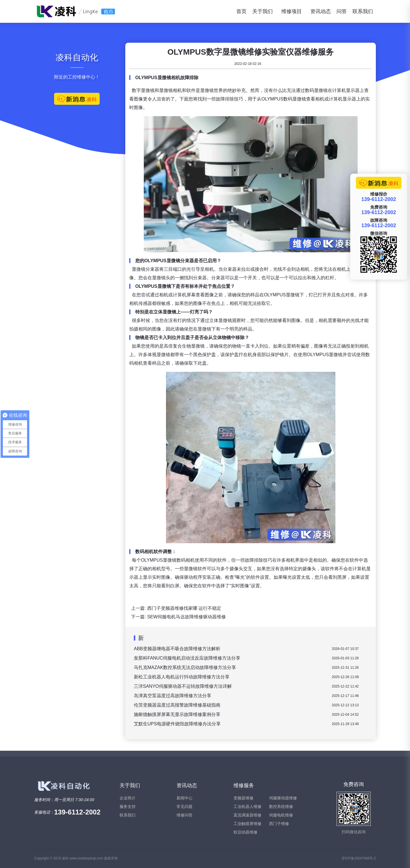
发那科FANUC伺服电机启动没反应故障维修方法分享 (187, 658)
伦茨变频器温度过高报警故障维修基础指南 (177, 705)
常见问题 (184, 807)
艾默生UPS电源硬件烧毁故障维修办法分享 (177, 724)
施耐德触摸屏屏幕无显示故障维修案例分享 (177, 714)
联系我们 (363, 11)
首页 (241, 11)
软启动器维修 (245, 832)
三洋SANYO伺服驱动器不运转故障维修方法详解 (183, 686)
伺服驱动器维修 (283, 798)
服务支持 (128, 807)
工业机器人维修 (247, 807)
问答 (342, 11)
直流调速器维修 (247, 815)
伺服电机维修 (281, 815)
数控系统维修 (281, 807)
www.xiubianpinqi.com (86, 858)
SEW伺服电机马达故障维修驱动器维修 (186, 617)
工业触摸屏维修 (247, 824)
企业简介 (128, 798)
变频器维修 (243, 798)
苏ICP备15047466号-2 (359, 858)
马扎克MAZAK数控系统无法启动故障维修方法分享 (185, 667)
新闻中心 (184, 798)
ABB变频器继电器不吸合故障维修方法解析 (177, 649)
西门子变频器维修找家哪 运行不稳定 (184, 608)
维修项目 (292, 11)
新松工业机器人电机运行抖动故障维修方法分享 (182, 677)
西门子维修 (279, 824)
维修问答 (184, 815)
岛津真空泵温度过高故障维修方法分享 (173, 696)
